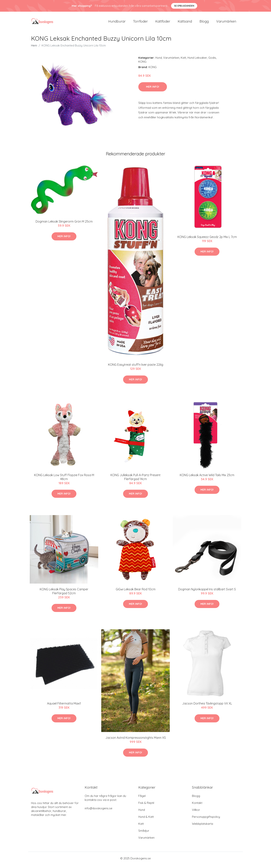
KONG (142, 65)
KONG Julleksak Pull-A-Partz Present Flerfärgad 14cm (135, 480)
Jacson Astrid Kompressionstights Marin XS (136, 741)
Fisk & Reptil (146, 806)
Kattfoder (163, 23)
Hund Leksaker (197, 61)
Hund (159, 61)
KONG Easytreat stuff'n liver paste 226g (136, 368)
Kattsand (185, 23)
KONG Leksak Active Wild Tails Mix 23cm (207, 478)
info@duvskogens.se (99, 811)
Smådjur (144, 834)
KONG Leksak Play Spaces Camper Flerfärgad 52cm (64, 594)
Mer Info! (153, 90)
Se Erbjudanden (184, 6)
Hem (34, 49)
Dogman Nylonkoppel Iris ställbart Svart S (207, 592)
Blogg (204, 23)
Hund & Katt (146, 820)
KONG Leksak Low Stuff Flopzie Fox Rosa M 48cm (64, 480)
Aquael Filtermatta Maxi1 (64, 707)
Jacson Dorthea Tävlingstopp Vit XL (207, 707)
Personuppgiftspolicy (206, 820)
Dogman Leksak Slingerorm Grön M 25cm (64, 225)
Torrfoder (140, 23)
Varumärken (226, 23)
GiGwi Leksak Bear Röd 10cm (136, 592)
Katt (183, 61)
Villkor (196, 813)
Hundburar (117, 23)
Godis (212, 61)
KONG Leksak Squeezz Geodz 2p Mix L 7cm (207, 240)
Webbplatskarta (202, 827)
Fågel (142, 799)
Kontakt (197, 806)
